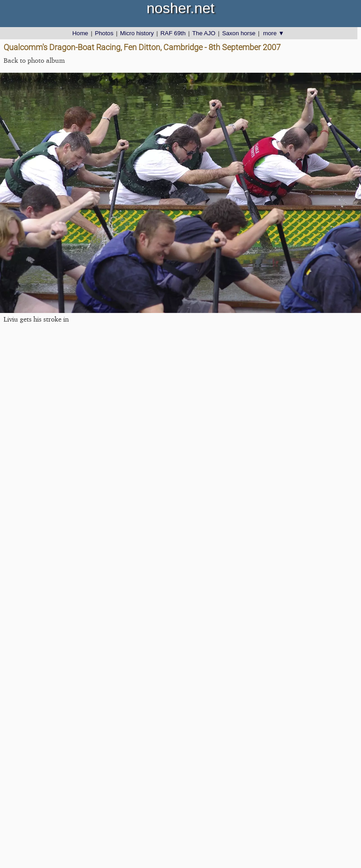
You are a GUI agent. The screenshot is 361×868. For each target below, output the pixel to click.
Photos (104, 33)
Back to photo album (34, 60)
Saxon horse (239, 33)
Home (80, 33)
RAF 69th (173, 33)
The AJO (204, 33)
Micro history (137, 33)
